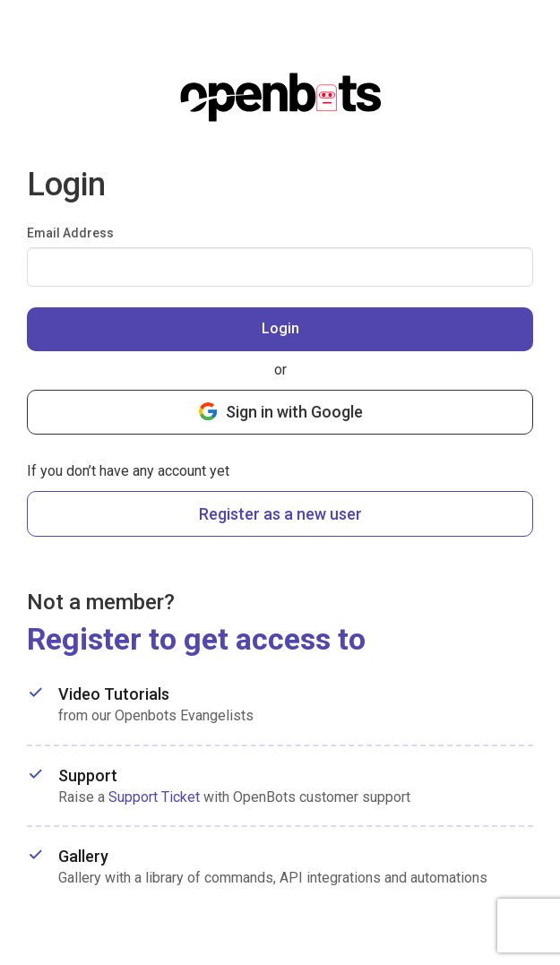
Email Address (70, 233)
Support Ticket (154, 797)
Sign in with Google (280, 411)
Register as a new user (280, 514)
